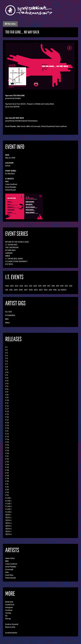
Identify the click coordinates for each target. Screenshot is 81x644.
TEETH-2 (8, 518)
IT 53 (7, 490)
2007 (26, 290)
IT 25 (7, 414)
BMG (7, 181)
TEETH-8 (8, 534)
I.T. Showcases (11, 245)
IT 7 (7, 364)
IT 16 (7, 389)
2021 (31, 286)
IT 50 (7, 481)
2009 (16, 290)
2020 (35, 286)
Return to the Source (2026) (17, 242)
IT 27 (7, 420)
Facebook (9, 610)
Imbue (8, 256)
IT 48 (7, 476)
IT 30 (7, 428)
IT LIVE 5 (8, 509)
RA (6, 616)
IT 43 (7, 462)
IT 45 (7, 467)
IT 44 (7, 465)
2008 (21, 290)
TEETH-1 (8, 515)
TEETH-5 (8, 526)
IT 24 (7, 411)
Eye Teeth (9, 264)
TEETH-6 (8, 529)
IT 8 (7, 367)
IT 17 (7, 392)
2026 (7, 286)
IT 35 (7, 442)
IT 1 (6, 347)
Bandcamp (9, 602)
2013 (66, 286)
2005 (36, 290)
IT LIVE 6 (8, 512)
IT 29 (7, 425)
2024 (17, 286)
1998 (55, 290)
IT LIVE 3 (8, 504)
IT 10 (7, 372)
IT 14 (7, 384)
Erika (7, 323)
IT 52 (7, 487)
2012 (71, 286)
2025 (12, 286)
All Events (62, 290)
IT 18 (7, 395)
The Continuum (12, 247)
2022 (26, 286)
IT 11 (7, 375)
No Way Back (10, 174)
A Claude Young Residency (16, 261)
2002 (46, 290)
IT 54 (7, 492)
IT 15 (7, 386)
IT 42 (7, 459)
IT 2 (7, 350)
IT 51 (7, 484)
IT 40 (7, 453)
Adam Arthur (10, 558)
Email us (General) (12, 624)
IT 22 (7, 406)
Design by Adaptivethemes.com (71, 642)
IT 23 (7, 409)
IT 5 (7, 358)
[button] (10, 24)
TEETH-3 (8, 520)
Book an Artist (10, 627)
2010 (11, 290)
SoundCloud (10, 605)
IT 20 (7, 400)
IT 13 (7, 381)
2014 (62, 286)
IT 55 (7, 495)
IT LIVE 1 (8, 498)
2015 (57, 286)
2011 (7, 290)
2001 (50, 290)
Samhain (9, 253)
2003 (41, 290)
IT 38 (7, 448)
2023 (21, 286)
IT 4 (7, 356)
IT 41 (7, 456)
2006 (31, 290)
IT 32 (7, 434)
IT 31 (7, 431)
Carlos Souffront (11, 184)
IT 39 (7, 451)
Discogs (8, 619)
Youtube (8, 613)
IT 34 (7, 439)
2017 (49, 286)
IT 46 (7, 470)
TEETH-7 (8, 532)
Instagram (9, 607)
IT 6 (7, 361)
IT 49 (7, 478)
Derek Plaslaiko (11, 187)
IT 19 (7, 397)
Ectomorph (10, 315)
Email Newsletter (11, 633)
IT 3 (7, 353)
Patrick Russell (10, 190)
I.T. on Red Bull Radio (14, 259)
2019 (40, 286)
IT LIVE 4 (8, 506)
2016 (53, 286)
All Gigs (9, 312)
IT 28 (7, 423)
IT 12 (7, 378)
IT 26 (7, 417)
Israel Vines (9, 575)
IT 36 (7, 445)
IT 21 (7, 403)
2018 (44, 286)
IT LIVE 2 (8, 501)
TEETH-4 (8, 523)
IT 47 (7, 473)
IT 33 (7, 437)
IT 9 (7, 370)
